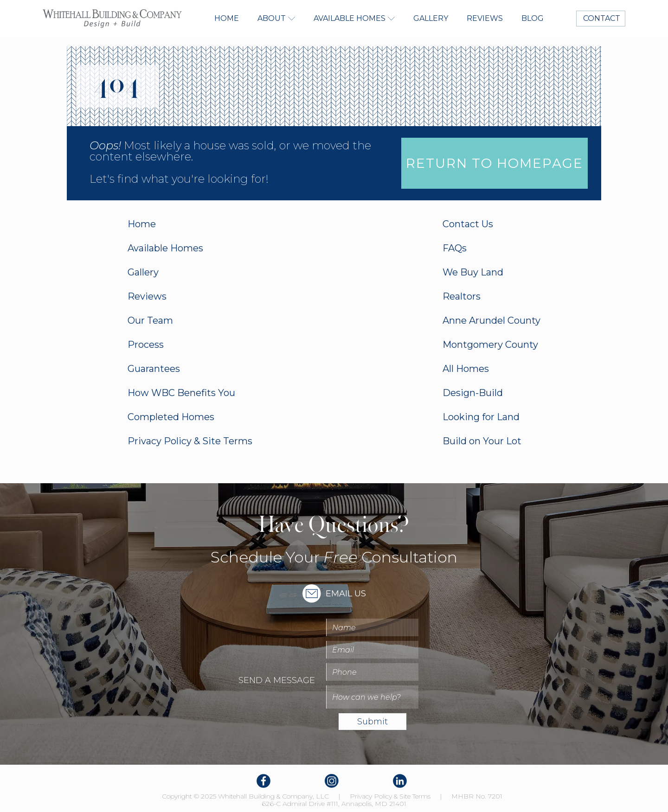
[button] (276, 19)
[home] (112, 19)
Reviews (485, 18)
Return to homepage (495, 163)
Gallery (431, 18)
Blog (533, 18)
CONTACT (601, 18)
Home (227, 18)
